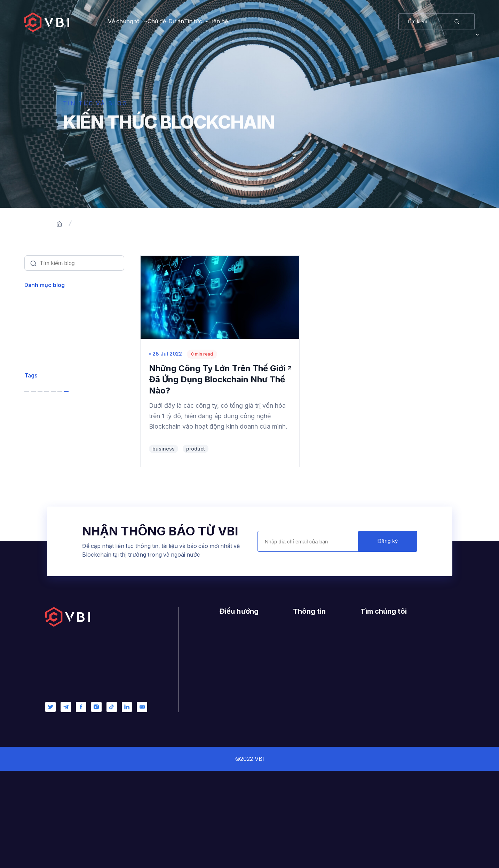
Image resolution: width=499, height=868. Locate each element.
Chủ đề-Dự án (189, 21)
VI (472, 21)
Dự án (228, 755)
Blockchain (46, 326)
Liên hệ (287, 21)
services (44, 508)
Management (48, 426)
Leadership (45, 407)
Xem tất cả (45, 306)
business (46, 467)
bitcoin (96, 488)
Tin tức (239, 21)
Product (41, 346)
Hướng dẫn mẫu (315, 732)
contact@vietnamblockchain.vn (418, 778)
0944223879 (392, 766)
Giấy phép (307, 743)
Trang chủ (92, 224)
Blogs (128, 224)
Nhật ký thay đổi (316, 755)
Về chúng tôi (124, 21)
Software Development (62, 366)
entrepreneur (51, 529)
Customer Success (56, 386)
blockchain (48, 488)
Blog (225, 766)
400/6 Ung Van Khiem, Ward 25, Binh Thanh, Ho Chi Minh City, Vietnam (406, 744)
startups (90, 508)
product (44, 550)
